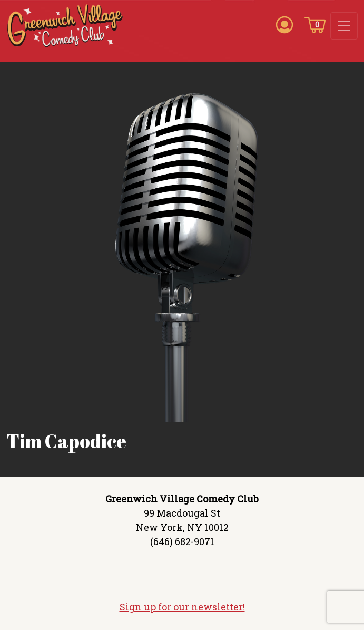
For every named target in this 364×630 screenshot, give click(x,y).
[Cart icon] (315, 24)
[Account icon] (284, 24)
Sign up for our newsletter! (182, 607)
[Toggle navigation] (344, 26)
